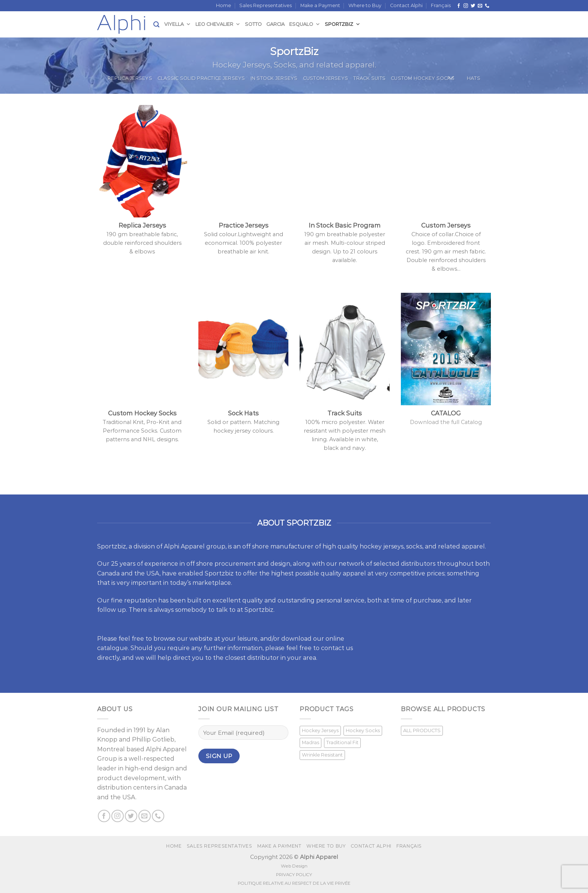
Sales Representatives (265, 5)
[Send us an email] (480, 6)
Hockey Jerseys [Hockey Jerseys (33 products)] (320, 730)
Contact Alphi (406, 5)
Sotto (253, 24)
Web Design (294, 866)
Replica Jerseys (130, 78)
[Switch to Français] (441, 6)
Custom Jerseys (326, 78)
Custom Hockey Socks (423, 78)
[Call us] (487, 6)
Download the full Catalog (446, 422)
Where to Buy (365, 5)
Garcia (275, 24)
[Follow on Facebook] (459, 6)
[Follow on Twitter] (473, 6)
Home (223, 5)
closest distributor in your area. (271, 658)
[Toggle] (451, 78)
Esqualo (305, 24)
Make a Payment (320, 5)
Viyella (178, 24)
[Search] (156, 25)
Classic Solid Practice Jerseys (201, 78)
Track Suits (369, 78)
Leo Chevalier (218, 24)
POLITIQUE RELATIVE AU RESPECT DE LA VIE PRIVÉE (294, 883)
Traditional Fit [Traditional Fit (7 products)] (342, 742)
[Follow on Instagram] (466, 6)
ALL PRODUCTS (422, 730)
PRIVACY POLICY (294, 875)
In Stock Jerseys (274, 78)
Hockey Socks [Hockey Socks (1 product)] (363, 730)
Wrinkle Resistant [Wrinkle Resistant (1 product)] (322, 755)
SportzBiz (343, 24)
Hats (474, 78)
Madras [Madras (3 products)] (310, 742)
